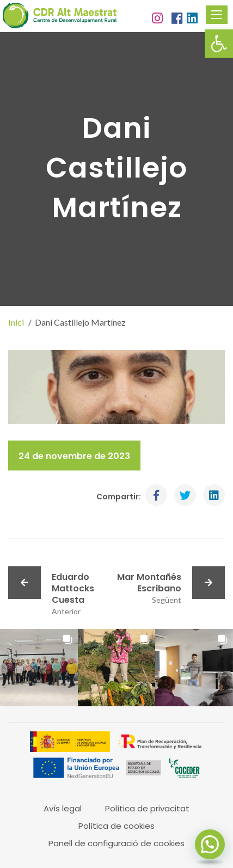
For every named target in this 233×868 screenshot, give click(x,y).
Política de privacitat (147, 808)
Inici (16, 322)
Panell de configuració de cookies (116, 843)
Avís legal (63, 808)
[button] (219, 44)
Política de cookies (116, 826)
